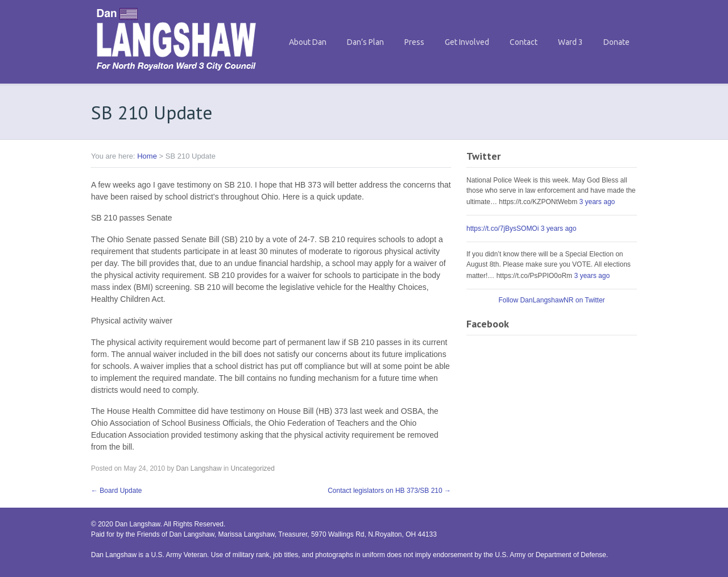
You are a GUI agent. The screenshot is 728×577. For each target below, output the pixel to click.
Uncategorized (253, 468)
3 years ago (597, 202)
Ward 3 (570, 42)
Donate (617, 42)
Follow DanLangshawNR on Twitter (551, 300)
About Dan (308, 42)
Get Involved (467, 42)
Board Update (116, 491)
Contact (524, 42)
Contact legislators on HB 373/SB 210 (389, 491)
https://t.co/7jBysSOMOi (502, 229)
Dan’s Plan (365, 42)
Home (147, 156)
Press (414, 42)
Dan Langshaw (198, 468)
